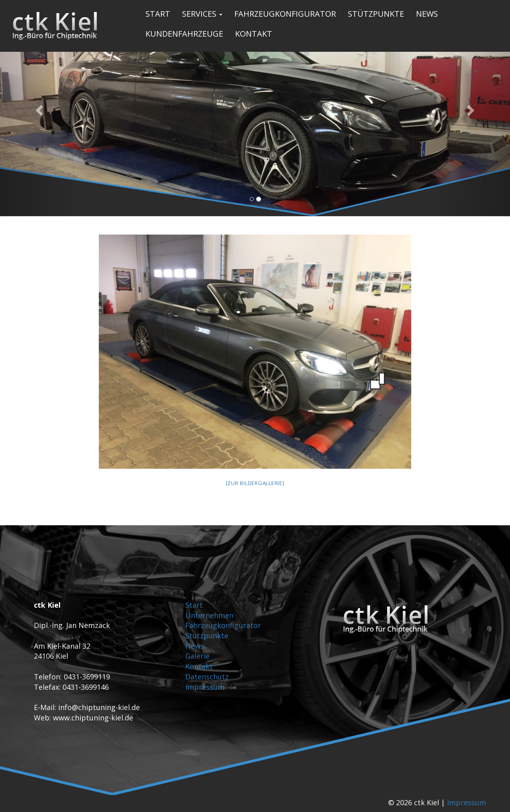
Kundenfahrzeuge (184, 34)
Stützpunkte (376, 14)
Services (202, 14)
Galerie (197, 656)
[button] (38, 108)
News (427, 14)
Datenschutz (207, 677)
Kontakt (254, 34)
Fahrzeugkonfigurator (285, 14)
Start (158, 14)
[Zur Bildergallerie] (255, 483)
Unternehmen (209, 615)
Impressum (205, 687)
